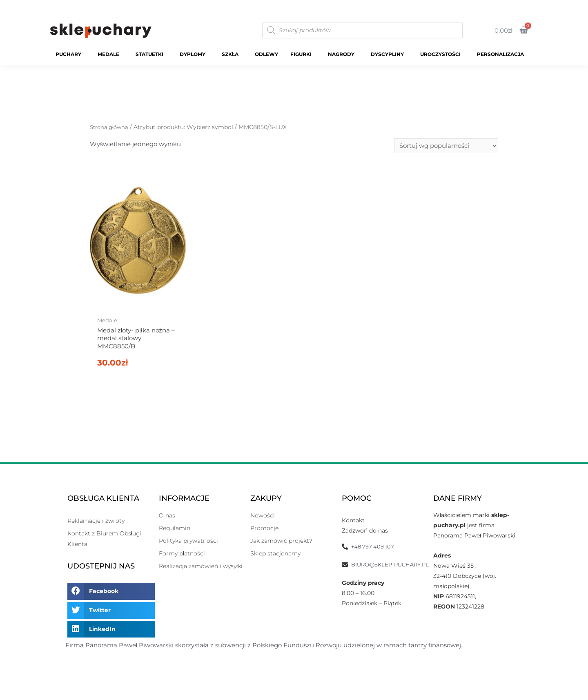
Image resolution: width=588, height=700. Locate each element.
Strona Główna (367, 7)
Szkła (232, 54)
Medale (110, 54)
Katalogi (446, 7)
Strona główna (111, 127)
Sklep (411, 7)
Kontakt (565, 7)
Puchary (70, 54)
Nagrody (343, 54)
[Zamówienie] (446, 146)
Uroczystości (442, 54)
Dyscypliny (389, 54)
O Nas (530, 7)
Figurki (303, 54)
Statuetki (151, 54)
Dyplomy (195, 54)
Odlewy (266, 54)
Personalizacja (502, 54)
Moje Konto (490, 7)
